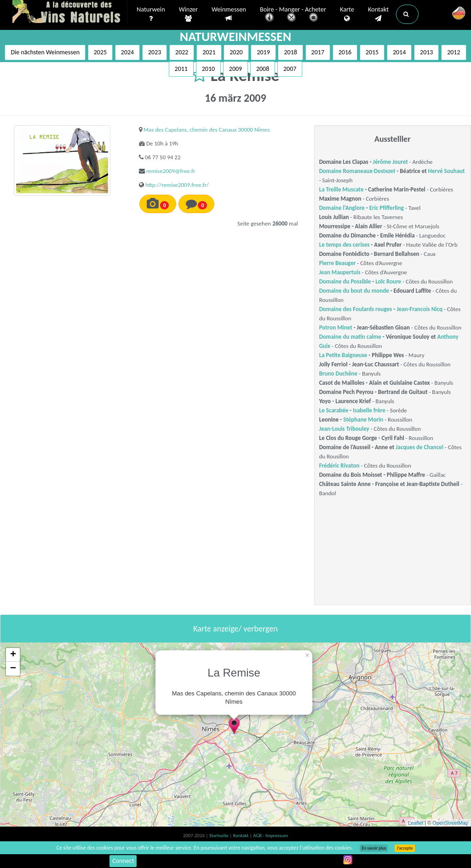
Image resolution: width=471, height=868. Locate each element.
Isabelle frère (369, 410)
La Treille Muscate (342, 189)
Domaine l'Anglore (342, 208)
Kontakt (378, 14)
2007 (290, 69)
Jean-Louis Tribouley (344, 429)
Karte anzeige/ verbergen (235, 629)
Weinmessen (229, 14)
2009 (235, 69)
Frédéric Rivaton (339, 466)
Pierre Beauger (338, 263)
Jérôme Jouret (391, 162)
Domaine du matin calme (350, 337)
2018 (290, 52)
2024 (127, 52)
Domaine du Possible (345, 281)
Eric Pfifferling (387, 208)
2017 (318, 52)
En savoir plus (374, 848)
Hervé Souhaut (447, 171)
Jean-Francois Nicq (419, 309)
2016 (345, 52)
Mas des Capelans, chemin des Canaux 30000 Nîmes (207, 130)
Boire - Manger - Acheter (293, 15)
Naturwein (151, 14)
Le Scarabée (334, 410)
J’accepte (405, 848)
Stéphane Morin (363, 420)
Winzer (188, 14)
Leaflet (416, 823)
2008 (263, 69)
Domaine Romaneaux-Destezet (357, 171)
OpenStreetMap (450, 823)
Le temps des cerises (345, 245)
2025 (100, 52)
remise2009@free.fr (171, 171)
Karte (347, 14)
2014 (399, 52)
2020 (236, 52)
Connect (123, 861)
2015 (372, 52)
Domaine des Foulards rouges (356, 309)
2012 (454, 52)
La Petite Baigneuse (343, 355)
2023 (155, 52)
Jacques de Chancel (419, 447)
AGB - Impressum (270, 836)
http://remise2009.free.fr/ (177, 185)
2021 (209, 52)
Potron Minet (336, 327)
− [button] (13, 669)
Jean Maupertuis (340, 272)
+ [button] (13, 655)
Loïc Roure (388, 281)
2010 (208, 69)
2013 (426, 52)
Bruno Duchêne (338, 373)
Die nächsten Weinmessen (45, 52)
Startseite (219, 836)
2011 (181, 69)
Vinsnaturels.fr (70, 12)
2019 (263, 52)
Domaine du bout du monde (354, 291)
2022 (182, 52)
